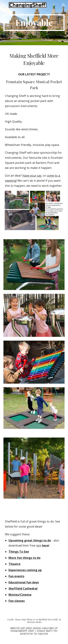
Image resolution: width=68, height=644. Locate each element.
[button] (4, 5)
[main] (34, 23)
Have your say (32, 176)
